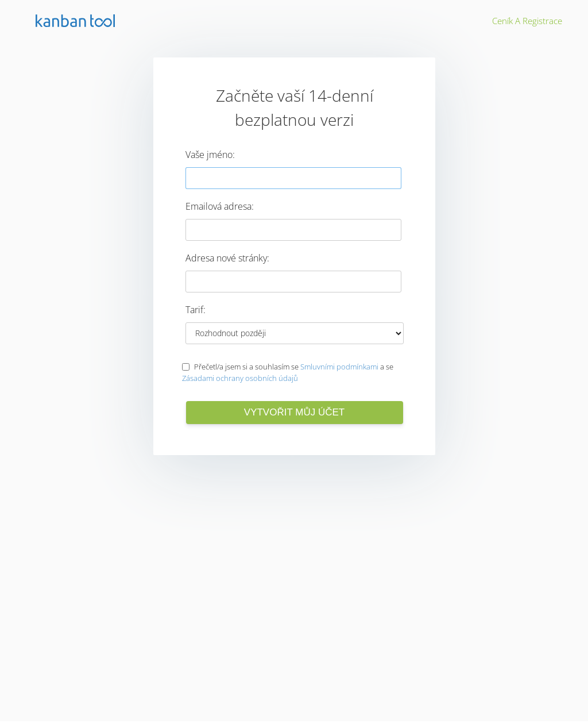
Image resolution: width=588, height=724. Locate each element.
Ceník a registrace (527, 21)
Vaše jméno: (210, 155)
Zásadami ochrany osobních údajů (240, 378)
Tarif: (196, 310)
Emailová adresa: (220, 206)
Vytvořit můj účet (294, 412)
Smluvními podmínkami (339, 367)
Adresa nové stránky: (227, 258)
